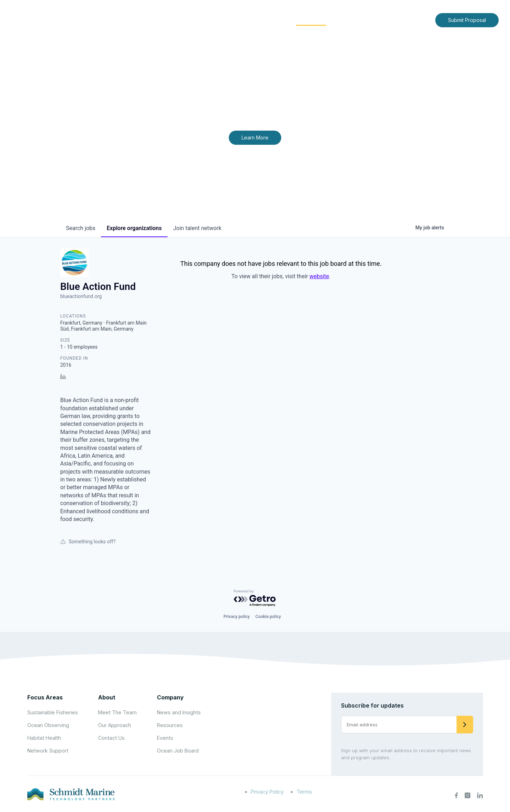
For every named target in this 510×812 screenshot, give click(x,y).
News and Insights (365, 20)
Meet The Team (117, 712)
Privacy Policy (267, 792)
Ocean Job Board (178, 751)
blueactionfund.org (81, 296)
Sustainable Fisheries (53, 712)
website (319, 276)
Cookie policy (268, 617)
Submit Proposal (467, 20)
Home (197, 20)
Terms (304, 792)
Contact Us (415, 20)
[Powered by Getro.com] (255, 598)
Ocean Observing (48, 725)
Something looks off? (88, 542)
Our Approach (115, 725)
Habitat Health (44, 738)
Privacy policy (237, 617)
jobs (81, 228)
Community (311, 20)
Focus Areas (264, 20)
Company (170, 697)
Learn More (255, 138)
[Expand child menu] (237, 20)
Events (165, 738)
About (225, 20)
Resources (170, 725)
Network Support (48, 751)
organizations (134, 228)
